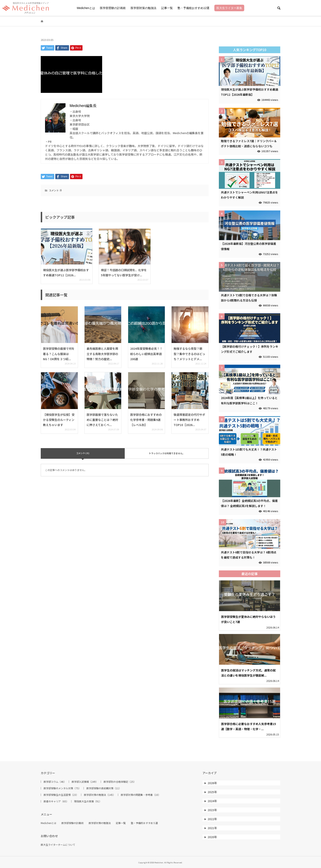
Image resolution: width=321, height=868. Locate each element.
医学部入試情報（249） (85, 782)
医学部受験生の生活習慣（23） (61, 795)
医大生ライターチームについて (58, 845)
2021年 (212, 828)
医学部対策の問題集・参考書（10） (141, 795)
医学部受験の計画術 (113, 8)
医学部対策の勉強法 (144, 8)
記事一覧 (167, 8)
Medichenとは (86, 8)
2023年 (212, 810)
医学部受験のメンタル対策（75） (62, 788)
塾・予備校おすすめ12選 (193, 8)
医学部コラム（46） (55, 782)
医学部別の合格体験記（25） (120, 782)
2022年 (212, 819)
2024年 (212, 801)
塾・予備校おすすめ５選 (144, 823)
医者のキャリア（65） (56, 801)
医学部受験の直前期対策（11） (104, 788)
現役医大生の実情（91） (88, 801)
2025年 (212, 792)
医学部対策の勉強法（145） (100, 795)
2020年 (212, 837)
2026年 (212, 783)
